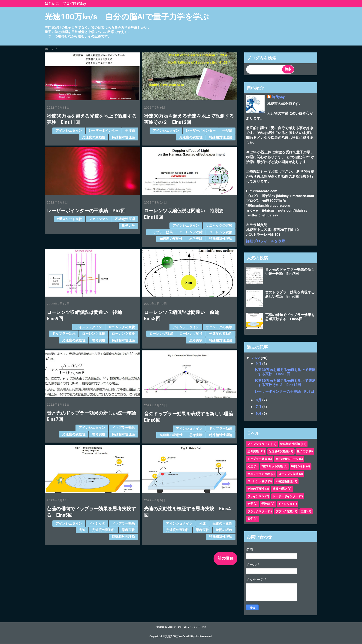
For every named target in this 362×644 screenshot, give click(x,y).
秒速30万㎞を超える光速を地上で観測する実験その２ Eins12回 (285, 383)
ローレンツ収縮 (191, 232)
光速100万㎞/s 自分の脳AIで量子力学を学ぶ (127, 17)
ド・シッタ (97, 523)
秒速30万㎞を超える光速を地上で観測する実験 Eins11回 (285, 372)
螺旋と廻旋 (280, 489)
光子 (250, 504)
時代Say (278, 97)
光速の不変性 (222, 523)
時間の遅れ (224, 530)
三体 (304, 511)
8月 (259, 400)
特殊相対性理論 (123, 137)
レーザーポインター (104, 131)
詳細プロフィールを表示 (266, 241)
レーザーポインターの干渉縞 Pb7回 (86, 211)
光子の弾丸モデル (287, 459)
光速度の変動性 (94, 137)
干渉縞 (130, 131)
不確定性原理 (125, 219)
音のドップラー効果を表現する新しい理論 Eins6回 (290, 294)
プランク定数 (284, 511)
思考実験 (196, 239)
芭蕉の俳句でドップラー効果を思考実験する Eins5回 (290, 317)
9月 (259, 364)
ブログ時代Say (74, 4)
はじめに (52, 4)
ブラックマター (257, 511)
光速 (82, 530)
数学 (250, 519)
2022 (256, 358)
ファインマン (99, 219)
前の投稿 (225, 558)
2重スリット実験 (70, 219)
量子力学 (128, 226)
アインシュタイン (69, 131)
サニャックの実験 (219, 225)
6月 (259, 413)
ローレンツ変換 (221, 232)
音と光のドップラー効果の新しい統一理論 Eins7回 (290, 272)
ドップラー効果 (161, 232)
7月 (259, 407)
